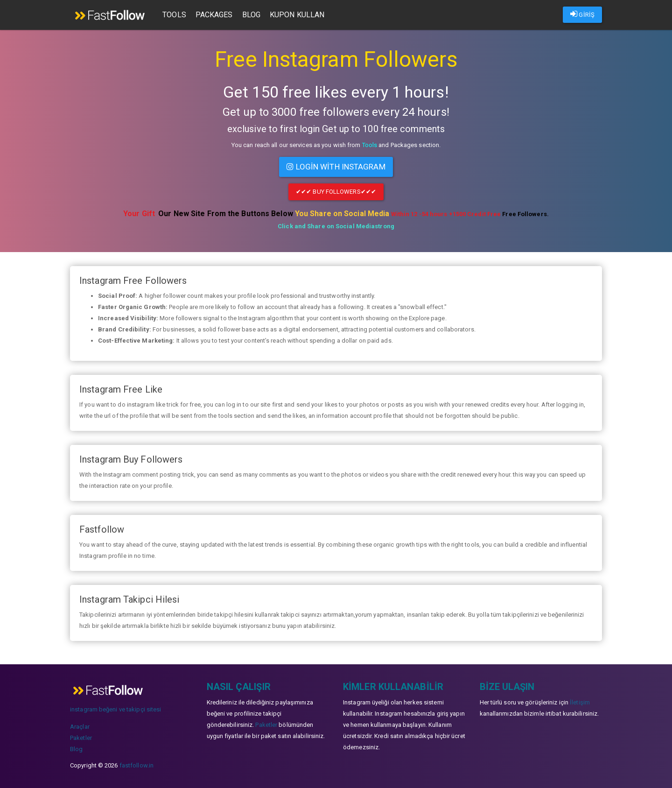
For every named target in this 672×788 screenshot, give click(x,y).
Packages (217, 15)
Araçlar (80, 725)
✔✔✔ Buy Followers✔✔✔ (336, 191)
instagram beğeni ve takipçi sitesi (115, 708)
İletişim (580, 701)
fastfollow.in (136, 764)
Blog (254, 15)
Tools (177, 15)
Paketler (81, 736)
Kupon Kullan (300, 15)
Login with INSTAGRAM (336, 167)
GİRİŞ (582, 14)
